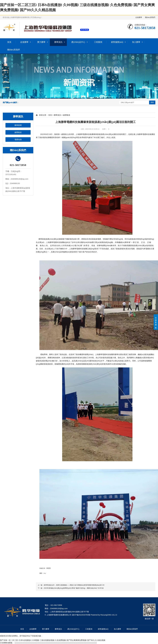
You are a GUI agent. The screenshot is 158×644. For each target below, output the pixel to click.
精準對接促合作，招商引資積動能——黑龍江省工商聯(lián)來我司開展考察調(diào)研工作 (74, 585)
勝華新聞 (18, 125)
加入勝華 (136, 42)
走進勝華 (139, 17)
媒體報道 (18, 132)
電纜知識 (18, 139)
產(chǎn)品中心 (78, 42)
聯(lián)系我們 (150, 17)
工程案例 (98, 42)
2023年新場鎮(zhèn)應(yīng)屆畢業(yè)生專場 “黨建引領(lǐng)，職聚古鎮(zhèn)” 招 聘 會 (74, 588)
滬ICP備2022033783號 (81, 615)
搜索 (152, 102)
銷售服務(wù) (117, 42)
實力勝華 (41, 42)
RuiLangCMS (106, 615)
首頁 (9, 42)
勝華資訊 (58, 42)
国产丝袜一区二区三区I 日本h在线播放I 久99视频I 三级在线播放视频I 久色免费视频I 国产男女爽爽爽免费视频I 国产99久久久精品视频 (53, 640)
